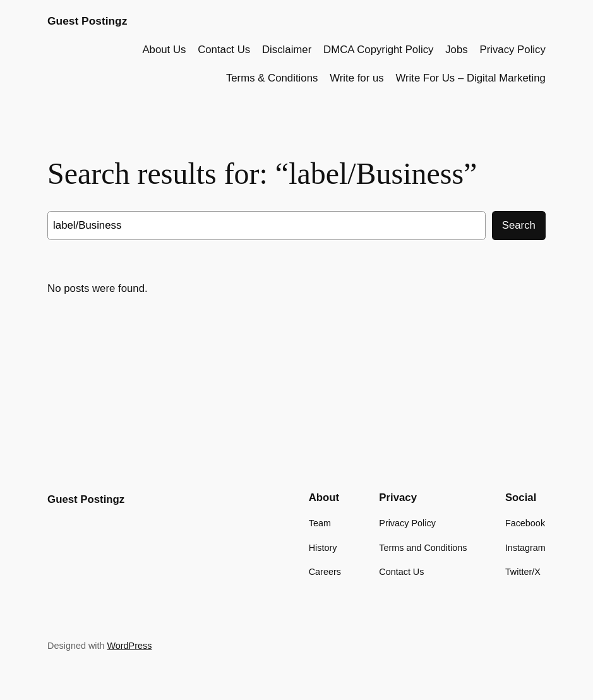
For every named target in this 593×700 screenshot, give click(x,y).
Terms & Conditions (272, 78)
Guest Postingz (87, 21)
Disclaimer (287, 50)
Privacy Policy (512, 50)
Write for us (356, 78)
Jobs (456, 50)
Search (519, 225)
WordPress (130, 646)
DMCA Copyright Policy (378, 50)
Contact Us (224, 50)
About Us (164, 50)
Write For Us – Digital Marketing (470, 78)
